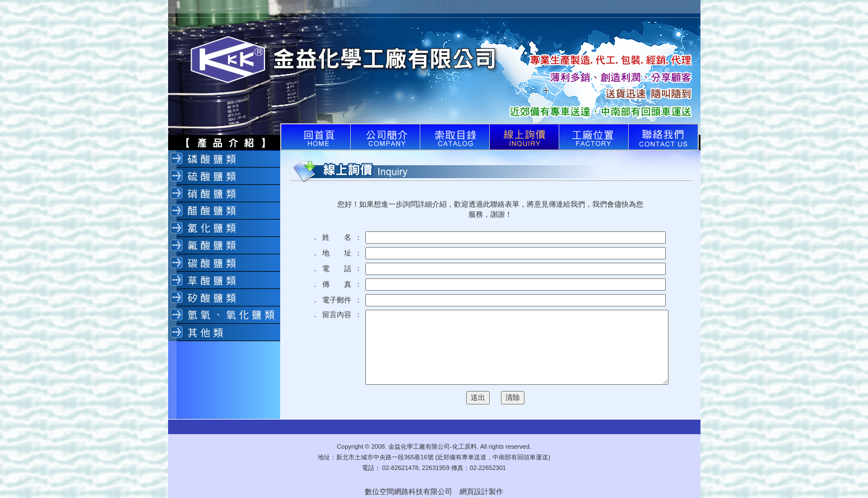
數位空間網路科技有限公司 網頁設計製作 (434, 492)
